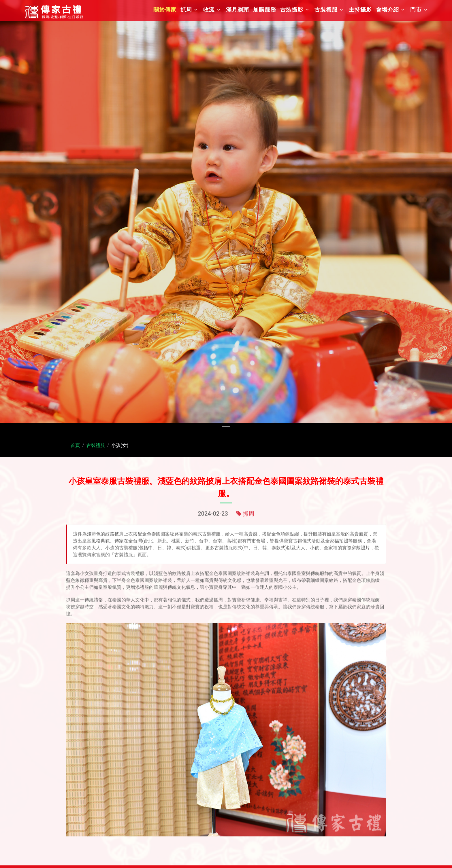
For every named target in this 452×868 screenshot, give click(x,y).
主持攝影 (360, 10)
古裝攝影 (292, 10)
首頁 (75, 445)
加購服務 (265, 10)
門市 (416, 10)
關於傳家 (165, 10)
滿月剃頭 (238, 10)
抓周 (186, 10)
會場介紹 (387, 10)
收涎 (209, 10)
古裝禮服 (326, 10)
